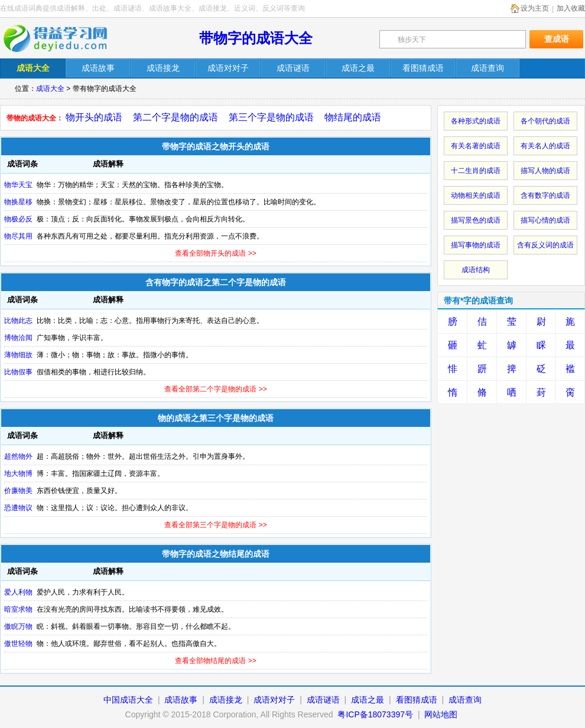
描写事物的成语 (476, 245)
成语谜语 (323, 700)
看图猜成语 (417, 700)
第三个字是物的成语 (271, 117)
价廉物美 (18, 491)
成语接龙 (226, 700)
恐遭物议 (18, 508)
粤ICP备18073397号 (376, 714)
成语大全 (50, 89)
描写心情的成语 (545, 220)
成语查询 (465, 700)
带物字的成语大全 (256, 38)
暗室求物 (18, 609)
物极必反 (18, 219)
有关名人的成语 (545, 146)
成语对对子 (274, 700)
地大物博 (18, 474)
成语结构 (476, 270)
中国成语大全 (128, 700)
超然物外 (18, 456)
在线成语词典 (63, 38)
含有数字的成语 (545, 195)
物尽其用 (18, 236)
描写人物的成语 (545, 171)
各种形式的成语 (476, 121)
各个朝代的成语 (545, 121)
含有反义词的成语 (545, 245)
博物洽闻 (18, 338)
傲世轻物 (18, 644)
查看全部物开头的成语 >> (215, 253)
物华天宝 (18, 185)
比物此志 (18, 321)
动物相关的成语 (476, 195)
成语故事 (181, 700)
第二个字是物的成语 (175, 117)
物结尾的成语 (353, 117)
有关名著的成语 (476, 146)
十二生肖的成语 (476, 171)
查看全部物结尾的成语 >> (215, 661)
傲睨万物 (18, 626)
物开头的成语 (94, 117)
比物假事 (18, 372)
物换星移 (18, 202)
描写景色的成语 (476, 220)
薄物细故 (18, 355)
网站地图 (441, 714)
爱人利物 (18, 592)
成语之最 (368, 700)
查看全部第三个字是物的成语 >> (215, 525)
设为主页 (535, 8)
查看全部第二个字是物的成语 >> (215, 389)
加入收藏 (571, 8)
